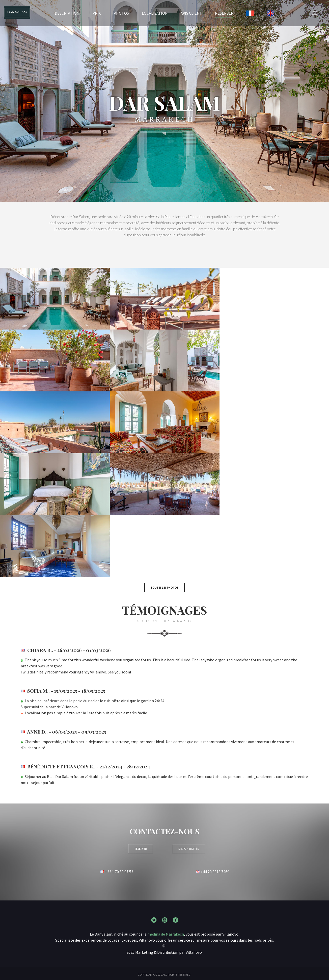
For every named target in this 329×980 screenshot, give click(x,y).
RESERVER (224, 13)
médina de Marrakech (166, 934)
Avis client (191, 13)
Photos (121, 13)
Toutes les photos (164, 587)
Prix (97, 13)
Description (67, 13)
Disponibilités (189, 849)
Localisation (155, 13)
